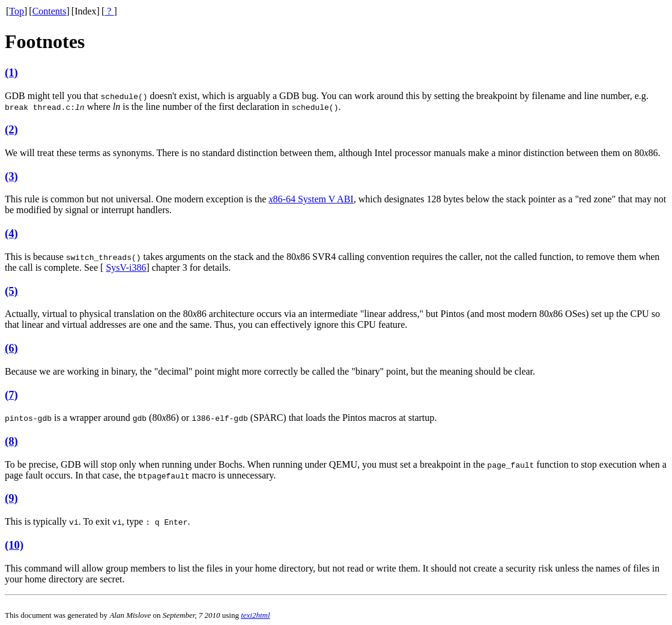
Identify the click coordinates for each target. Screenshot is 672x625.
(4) (11, 233)
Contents (50, 11)
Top (17, 11)
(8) (11, 441)
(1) (11, 72)
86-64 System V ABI (311, 199)
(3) (11, 176)
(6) (11, 348)
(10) (14, 545)
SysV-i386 (126, 267)
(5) (11, 291)
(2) (11, 129)
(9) (11, 498)
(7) (11, 395)
